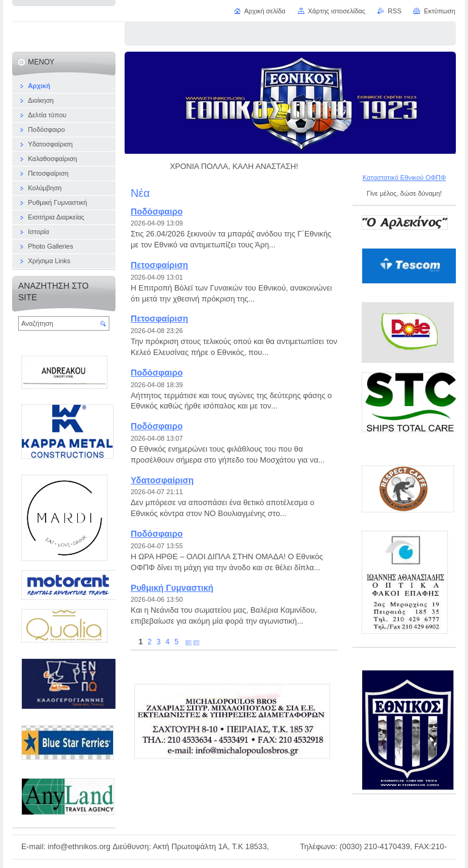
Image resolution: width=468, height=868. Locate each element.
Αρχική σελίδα (265, 11)
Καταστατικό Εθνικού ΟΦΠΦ (404, 177)
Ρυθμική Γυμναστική (172, 588)
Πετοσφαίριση (159, 265)
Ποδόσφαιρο (157, 212)
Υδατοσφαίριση (162, 480)
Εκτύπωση (439, 11)
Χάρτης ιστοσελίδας (337, 11)
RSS (394, 11)
